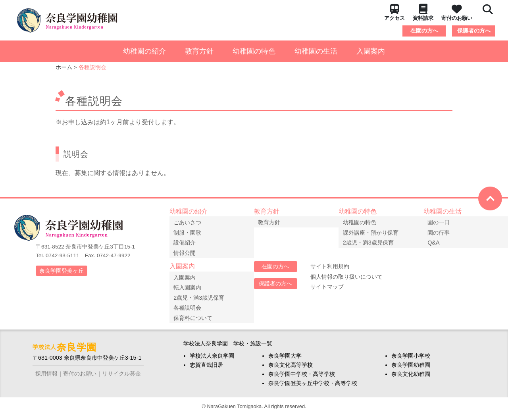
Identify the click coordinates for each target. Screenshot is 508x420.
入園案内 (371, 51)
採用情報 (46, 378)
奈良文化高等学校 (291, 369)
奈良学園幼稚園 (411, 369)
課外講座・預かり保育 (373, 232)
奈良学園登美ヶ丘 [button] (62, 271)
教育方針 (199, 51)
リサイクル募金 (121, 378)
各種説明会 (190, 309)
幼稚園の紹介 (144, 51)
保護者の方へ (474, 31)
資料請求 (423, 13)
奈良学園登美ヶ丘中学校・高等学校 (313, 387)
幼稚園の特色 (254, 51)
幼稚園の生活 (316, 51)
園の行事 (441, 232)
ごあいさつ (190, 222)
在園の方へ (424, 31)
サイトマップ (327, 289)
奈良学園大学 (285, 360)
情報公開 (187, 252)
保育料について (195, 319)
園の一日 (441, 222)
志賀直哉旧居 (206, 369)
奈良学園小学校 (411, 360)
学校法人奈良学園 (212, 360)
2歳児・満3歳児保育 (370, 242)
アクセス (394, 13)
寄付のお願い (457, 13)
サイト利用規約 (330, 269)
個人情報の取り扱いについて (346, 279)
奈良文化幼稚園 (411, 378)
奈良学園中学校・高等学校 (302, 378)
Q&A (436, 242)
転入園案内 (190, 289)
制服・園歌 (190, 232)
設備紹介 (187, 242)
